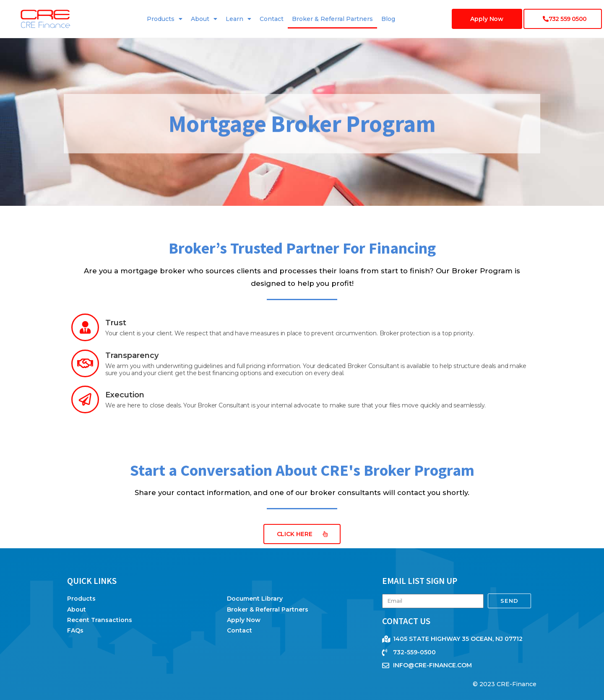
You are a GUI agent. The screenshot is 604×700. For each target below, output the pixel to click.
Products (165, 19)
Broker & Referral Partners (332, 19)
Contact (272, 19)
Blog (388, 19)
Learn (238, 19)
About (204, 19)
